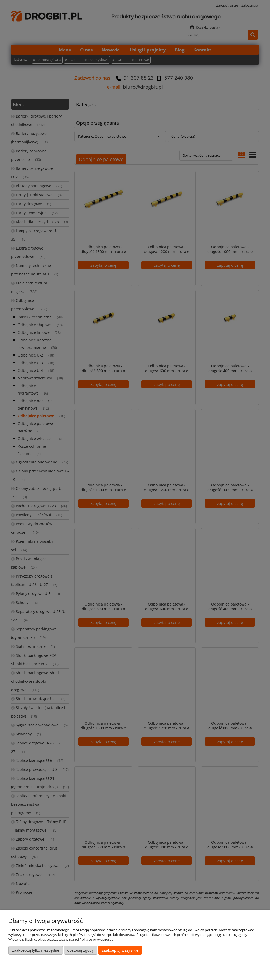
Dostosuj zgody (80, 950)
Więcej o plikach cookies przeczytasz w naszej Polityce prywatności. (61, 939)
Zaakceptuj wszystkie (120, 950)
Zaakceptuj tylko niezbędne (36, 950)
